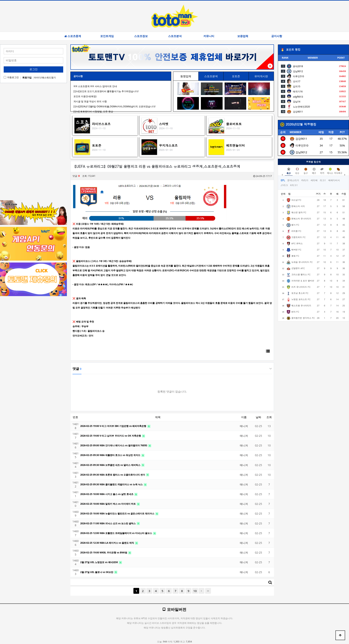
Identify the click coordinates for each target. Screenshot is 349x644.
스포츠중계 (73, 36)
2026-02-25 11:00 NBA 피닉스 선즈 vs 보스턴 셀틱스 (108, 523)
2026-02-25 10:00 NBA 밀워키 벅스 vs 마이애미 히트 (108, 504)
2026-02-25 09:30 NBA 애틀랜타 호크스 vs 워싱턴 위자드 (111, 455)
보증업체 (243, 36)
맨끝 (208, 591)
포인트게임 (107, 36)
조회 (269, 417)
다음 (201, 591)
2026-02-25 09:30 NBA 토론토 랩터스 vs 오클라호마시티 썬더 (113, 475)
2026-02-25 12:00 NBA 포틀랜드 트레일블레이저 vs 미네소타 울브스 (116, 533)
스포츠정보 (141, 36)
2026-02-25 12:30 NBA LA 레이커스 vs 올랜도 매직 (107, 543)
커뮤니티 (209, 36)
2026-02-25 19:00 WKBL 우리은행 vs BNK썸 (104, 553)
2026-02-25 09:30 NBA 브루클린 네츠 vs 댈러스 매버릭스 (111, 465)
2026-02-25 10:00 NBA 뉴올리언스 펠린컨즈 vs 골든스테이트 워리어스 (118, 514)
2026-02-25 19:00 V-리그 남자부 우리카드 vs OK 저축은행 (111, 436)
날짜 (258, 417)
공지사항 (277, 36)
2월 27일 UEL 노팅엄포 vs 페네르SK (99, 562)
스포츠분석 (175, 36)
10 (195, 591)
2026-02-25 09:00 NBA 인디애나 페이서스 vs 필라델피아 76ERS (114, 445)
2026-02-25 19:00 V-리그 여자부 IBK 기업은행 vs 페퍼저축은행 (114, 426)
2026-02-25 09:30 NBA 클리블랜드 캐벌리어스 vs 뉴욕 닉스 (112, 484)
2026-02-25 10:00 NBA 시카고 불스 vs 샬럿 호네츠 (107, 494)
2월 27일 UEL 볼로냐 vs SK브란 (97, 572)
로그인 (34, 69)
